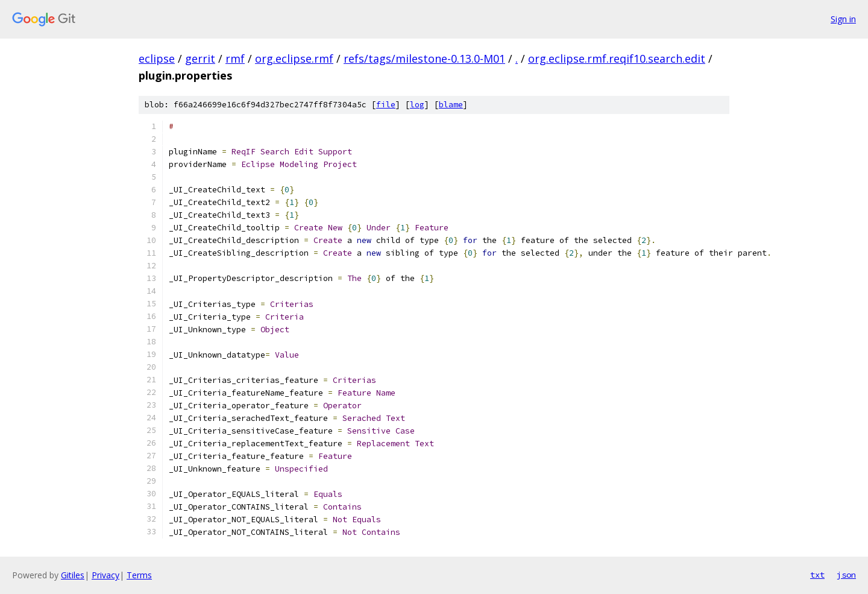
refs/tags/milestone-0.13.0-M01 (424, 58)
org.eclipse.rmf (294, 58)
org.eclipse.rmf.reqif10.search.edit (617, 58)
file (386, 105)
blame (451, 105)
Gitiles (73, 575)
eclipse (157, 58)
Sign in (843, 19)
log (417, 105)
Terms (139, 575)
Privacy (105, 575)
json (846, 575)
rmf (235, 58)
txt (817, 575)
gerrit (200, 58)
